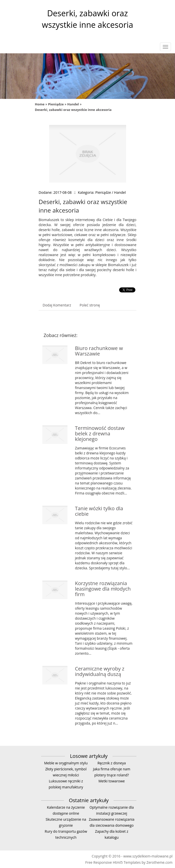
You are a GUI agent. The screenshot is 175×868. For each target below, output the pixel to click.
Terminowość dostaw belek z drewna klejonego (100, 433)
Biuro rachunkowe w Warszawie (99, 351)
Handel (73, 104)
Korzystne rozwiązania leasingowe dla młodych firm (103, 589)
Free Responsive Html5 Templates (113, 862)
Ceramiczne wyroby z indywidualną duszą (100, 671)
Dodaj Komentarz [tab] (57, 305)
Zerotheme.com (159, 862)
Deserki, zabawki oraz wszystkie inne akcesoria (73, 110)
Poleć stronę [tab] (90, 305)
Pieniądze (56, 104)
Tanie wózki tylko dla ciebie (99, 511)
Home (40, 104)
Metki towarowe (112, 781)
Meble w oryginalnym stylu (66, 763)
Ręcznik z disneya (112, 763)
